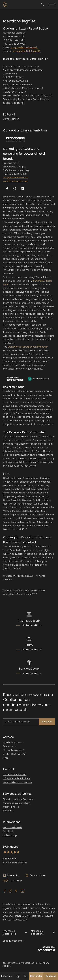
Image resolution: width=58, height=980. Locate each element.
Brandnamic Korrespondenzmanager (28, 347)
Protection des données (26, 908)
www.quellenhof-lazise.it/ (26, 51)
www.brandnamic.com (15, 181)
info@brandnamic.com (16, 178)
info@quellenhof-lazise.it (24, 47)
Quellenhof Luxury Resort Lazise (20, 904)
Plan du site (44, 912)
